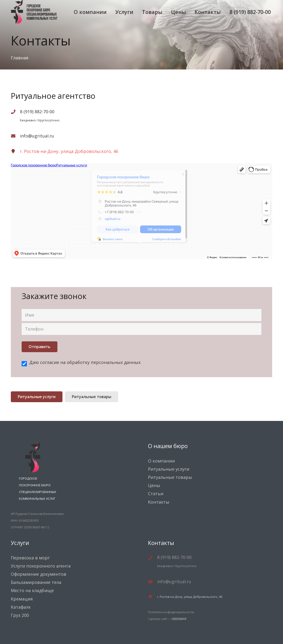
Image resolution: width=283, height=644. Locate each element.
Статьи (156, 494)
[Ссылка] (34, 12)
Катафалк (21, 607)
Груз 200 (20, 615)
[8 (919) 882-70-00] (15, 113)
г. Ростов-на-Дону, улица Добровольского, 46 (69, 151)
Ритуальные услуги (169, 469)
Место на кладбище (32, 590)
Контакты (159, 502)
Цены (154, 485)
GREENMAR (179, 619)
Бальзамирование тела (36, 582)
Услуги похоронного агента (41, 566)
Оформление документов (39, 574)
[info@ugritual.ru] (15, 136)
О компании (161, 461)
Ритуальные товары (170, 477)
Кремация (22, 599)
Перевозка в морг (30, 558)
